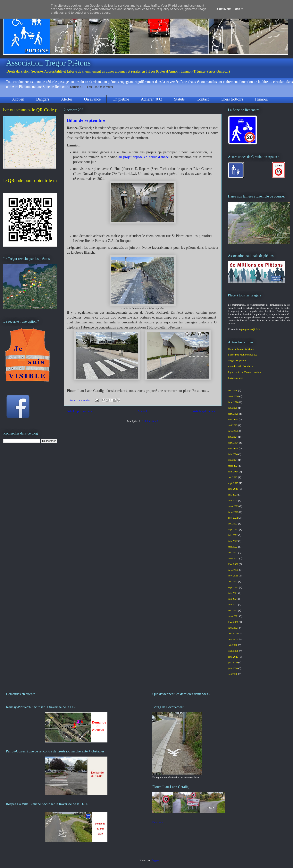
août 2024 (233, 448)
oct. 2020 (233, 645)
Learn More (223, 9)
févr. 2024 (233, 472)
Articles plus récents (79, 411)
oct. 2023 (233, 477)
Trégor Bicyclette (237, 360)
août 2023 (233, 489)
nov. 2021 (233, 576)
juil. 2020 (233, 662)
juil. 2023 (233, 495)
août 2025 (233, 419)
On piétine (121, 99)
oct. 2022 (233, 524)
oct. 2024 (233, 437)
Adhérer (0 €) (151, 99)
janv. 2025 (233, 431)
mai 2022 (233, 547)
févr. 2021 (233, 622)
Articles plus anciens (206, 411)
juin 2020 (233, 668)
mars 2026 (233, 396)
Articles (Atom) (150, 421)
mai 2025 (233, 425)
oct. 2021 (233, 581)
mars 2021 (233, 616)
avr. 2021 (233, 610)
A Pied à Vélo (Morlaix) (240, 366)
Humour (262, 99)
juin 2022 (233, 541)
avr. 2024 (233, 460)
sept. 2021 (233, 587)
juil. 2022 (233, 535)
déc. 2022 (233, 518)
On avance (92, 99)
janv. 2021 (233, 628)
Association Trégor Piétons (48, 63)
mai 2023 (233, 500)
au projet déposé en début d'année (144, 157)
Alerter (67, 99)
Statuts (179, 99)
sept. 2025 (233, 414)
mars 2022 (233, 558)
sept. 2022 (233, 529)
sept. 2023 (233, 483)
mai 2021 (233, 605)
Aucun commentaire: (80, 400)
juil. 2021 (233, 593)
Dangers (43, 99)
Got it (239, 9)
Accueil (18, 99)
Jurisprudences (235, 378)
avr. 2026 (233, 390)
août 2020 (233, 657)
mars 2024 (233, 466)
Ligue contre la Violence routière (245, 372)
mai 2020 (233, 674)
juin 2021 (233, 599)
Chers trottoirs (232, 99)
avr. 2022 (233, 552)
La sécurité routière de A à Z (242, 355)
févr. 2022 (233, 564)
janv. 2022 (233, 570)
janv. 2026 (233, 402)
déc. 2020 (233, 633)
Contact (203, 99)
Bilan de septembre (86, 120)
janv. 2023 (233, 512)
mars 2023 (233, 506)
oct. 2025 (233, 408)
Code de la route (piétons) (241, 349)
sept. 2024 (233, 443)
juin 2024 (233, 454)
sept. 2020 (233, 651)
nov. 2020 (233, 639)
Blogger (155, 860)
